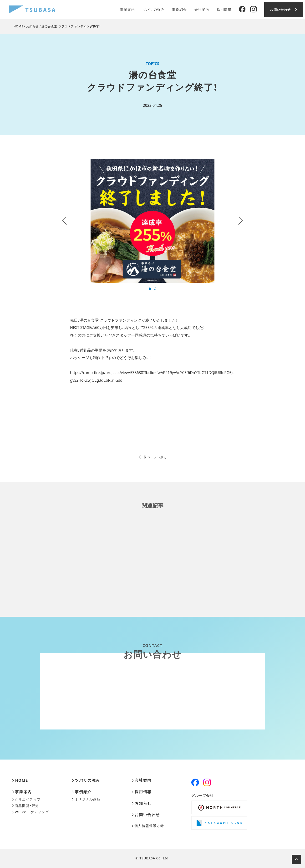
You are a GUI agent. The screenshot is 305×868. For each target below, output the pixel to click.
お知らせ (33, 26)
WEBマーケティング (30, 812)
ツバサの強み (153, 10)
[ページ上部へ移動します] (296, 859)
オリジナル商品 (86, 799)
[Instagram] (253, 9)
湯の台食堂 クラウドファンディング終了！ (71, 26)
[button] (150, 289)
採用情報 (224, 10)
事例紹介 (179, 10)
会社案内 (202, 10)
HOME (18, 26)
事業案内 (127, 10)
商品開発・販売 (25, 806)
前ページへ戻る (153, 457)
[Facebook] (242, 9)
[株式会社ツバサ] (32, 10)
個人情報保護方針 (148, 826)
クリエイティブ (26, 799)
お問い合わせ (146, 815)
